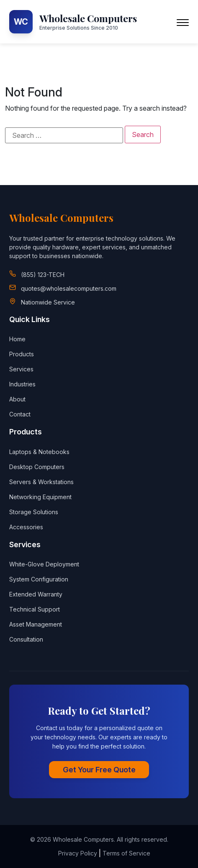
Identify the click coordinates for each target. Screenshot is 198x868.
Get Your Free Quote (99, 770)
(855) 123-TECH (43, 275)
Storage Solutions (34, 512)
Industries (22, 384)
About (17, 399)
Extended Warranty (36, 594)
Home (17, 339)
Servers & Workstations (41, 482)
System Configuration (39, 579)
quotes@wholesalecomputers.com (69, 288)
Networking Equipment (40, 497)
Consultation (26, 639)
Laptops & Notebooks (39, 452)
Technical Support (35, 609)
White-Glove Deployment (44, 564)
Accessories (26, 527)
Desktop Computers (37, 467)
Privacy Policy (78, 853)
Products (22, 354)
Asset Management (36, 624)
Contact (20, 414)
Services (21, 369)
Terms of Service (126, 853)
